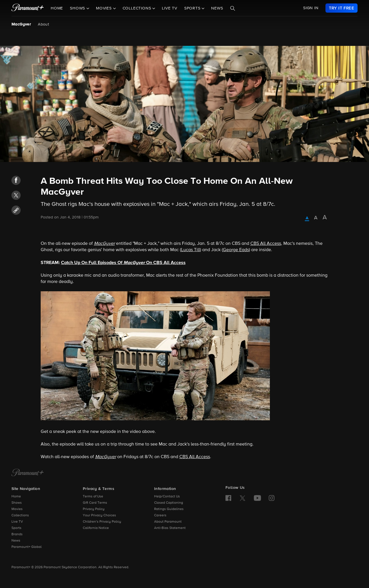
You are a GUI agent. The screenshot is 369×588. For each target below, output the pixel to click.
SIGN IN (311, 8)
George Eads (236, 250)
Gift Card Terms (95, 503)
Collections (20, 515)
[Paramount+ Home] (28, 473)
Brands (17, 534)
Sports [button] (193, 8)
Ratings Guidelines (169, 509)
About (43, 24)
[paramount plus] (28, 8)
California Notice (96, 528)
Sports (16, 528)
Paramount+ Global (27, 547)
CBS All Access (266, 244)
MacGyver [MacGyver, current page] (21, 24)
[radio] (307, 218)
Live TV (170, 8)
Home (57, 8)
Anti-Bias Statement (170, 528)
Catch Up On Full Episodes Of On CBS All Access (123, 263)
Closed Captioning (169, 503)
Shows (17, 503)
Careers (160, 515)
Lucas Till (191, 250)
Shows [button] (78, 8)
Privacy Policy (94, 509)
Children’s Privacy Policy (102, 522)
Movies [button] (105, 8)
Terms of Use (93, 497)
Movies (17, 509)
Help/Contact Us (167, 497)
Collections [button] (138, 8)
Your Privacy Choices (99, 515)
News (217, 8)
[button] (16, 180)
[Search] (233, 8)
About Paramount (168, 522)
